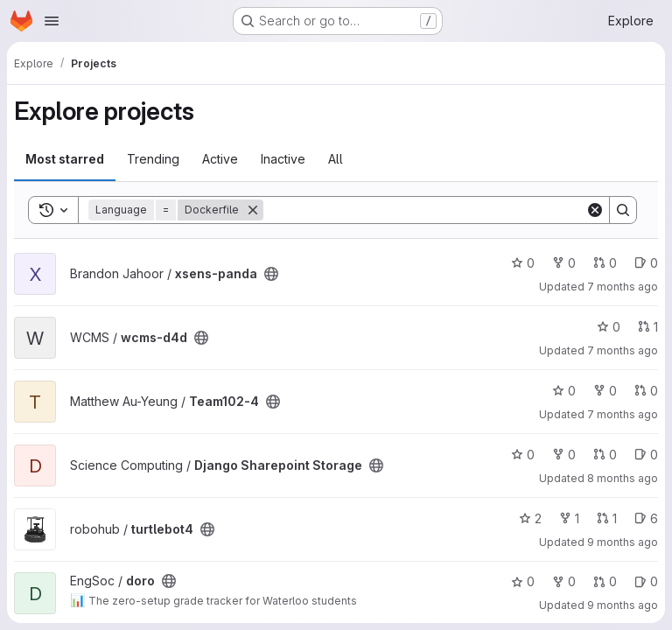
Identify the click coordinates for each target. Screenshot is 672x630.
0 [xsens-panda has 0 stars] (523, 263)
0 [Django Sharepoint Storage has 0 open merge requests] (605, 455)
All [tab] (336, 159)
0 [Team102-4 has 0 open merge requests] (646, 391)
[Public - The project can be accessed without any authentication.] (271, 274)
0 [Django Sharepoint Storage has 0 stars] (523, 455)
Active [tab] (220, 159)
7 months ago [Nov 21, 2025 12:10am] (623, 414)
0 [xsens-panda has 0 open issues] (646, 263)
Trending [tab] (153, 159)
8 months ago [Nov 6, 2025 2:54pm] (623, 478)
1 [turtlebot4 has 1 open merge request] (607, 518)
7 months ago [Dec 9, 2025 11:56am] (623, 350)
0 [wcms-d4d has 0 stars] (609, 327)
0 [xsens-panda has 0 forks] (564, 263)
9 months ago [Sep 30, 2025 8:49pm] (623, 605)
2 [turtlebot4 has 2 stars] (530, 518)
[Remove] (253, 210)
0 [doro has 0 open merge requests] (605, 581)
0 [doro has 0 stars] (523, 581)
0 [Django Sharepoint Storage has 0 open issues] (646, 455)
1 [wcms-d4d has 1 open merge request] (648, 327)
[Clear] (595, 210)
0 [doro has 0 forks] (564, 581)
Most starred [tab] (65, 159)
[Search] (424, 210)
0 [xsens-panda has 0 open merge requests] (605, 263)
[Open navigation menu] (52, 21)
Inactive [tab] (283, 159)
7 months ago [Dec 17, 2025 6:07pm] (623, 287)
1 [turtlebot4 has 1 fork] (569, 518)
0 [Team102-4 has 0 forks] (605, 391)
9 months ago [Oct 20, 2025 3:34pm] (623, 542)
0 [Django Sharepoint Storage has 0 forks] (564, 455)
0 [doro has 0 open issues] (646, 581)
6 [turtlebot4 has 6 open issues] (646, 518)
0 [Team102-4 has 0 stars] (564, 391)
